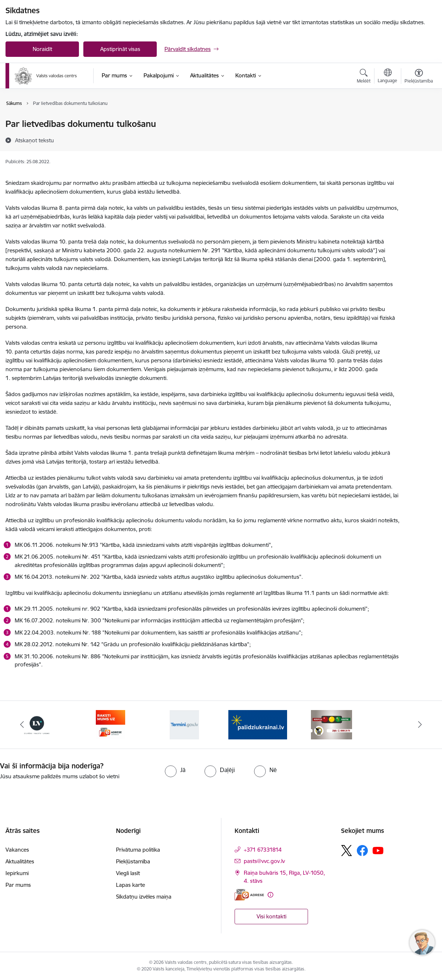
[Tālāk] (420, 725)
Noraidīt (42, 49)
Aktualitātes (20, 861)
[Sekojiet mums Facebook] (362, 851)
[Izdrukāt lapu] (419, 121)
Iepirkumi (17, 873)
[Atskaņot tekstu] (35, 140)
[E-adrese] (249, 895)
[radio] (175, 770)
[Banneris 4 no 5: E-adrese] (110, 724)
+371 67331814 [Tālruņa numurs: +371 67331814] (263, 850)
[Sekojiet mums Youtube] (378, 850)
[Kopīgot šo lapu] (419, 139)
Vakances (17, 850)
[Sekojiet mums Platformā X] (347, 851)
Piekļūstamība (133, 861)
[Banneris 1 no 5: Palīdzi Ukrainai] (258, 724)
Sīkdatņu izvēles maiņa (144, 897)
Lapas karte (131, 885)
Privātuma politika (138, 850)
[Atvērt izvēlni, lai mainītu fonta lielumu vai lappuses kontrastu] (419, 77)
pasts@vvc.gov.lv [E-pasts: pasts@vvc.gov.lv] (264, 861)
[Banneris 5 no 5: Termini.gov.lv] (184, 724)
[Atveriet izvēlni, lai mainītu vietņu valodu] (387, 77)
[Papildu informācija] (270, 895)
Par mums (18, 885)
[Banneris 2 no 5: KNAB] (331, 724)
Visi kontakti (271, 916)
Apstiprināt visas (120, 49)
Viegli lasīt (128, 873)
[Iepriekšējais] (22, 725)
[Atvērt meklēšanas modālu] (364, 77)
